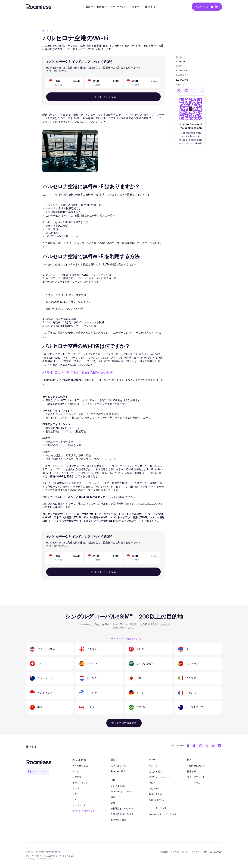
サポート (153, 766)
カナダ (76, 771)
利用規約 (164, 852)
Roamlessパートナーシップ (163, 814)
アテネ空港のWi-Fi (109, 514)
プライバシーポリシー (180, 852)
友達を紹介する (157, 800)
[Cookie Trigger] (216, 852)
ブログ (152, 783)
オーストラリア (80, 783)
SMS (113, 803)
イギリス (77, 777)
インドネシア (79, 805)
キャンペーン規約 (200, 852)
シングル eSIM (118, 786)
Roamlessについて (196, 766)
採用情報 (192, 771)
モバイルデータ (118, 766)
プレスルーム (194, 783)
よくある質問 (155, 772)
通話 (113, 797)
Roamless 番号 (118, 771)
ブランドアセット (196, 777)
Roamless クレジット (121, 791)
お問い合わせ (155, 794)
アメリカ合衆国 (80, 766)
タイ (75, 800)
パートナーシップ (120, 7)
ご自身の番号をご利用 (122, 814)
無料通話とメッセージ (122, 808)
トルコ (76, 788)
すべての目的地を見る (84, 811)
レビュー (153, 788)
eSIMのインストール (159, 777)
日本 (75, 794)
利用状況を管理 (118, 820)
